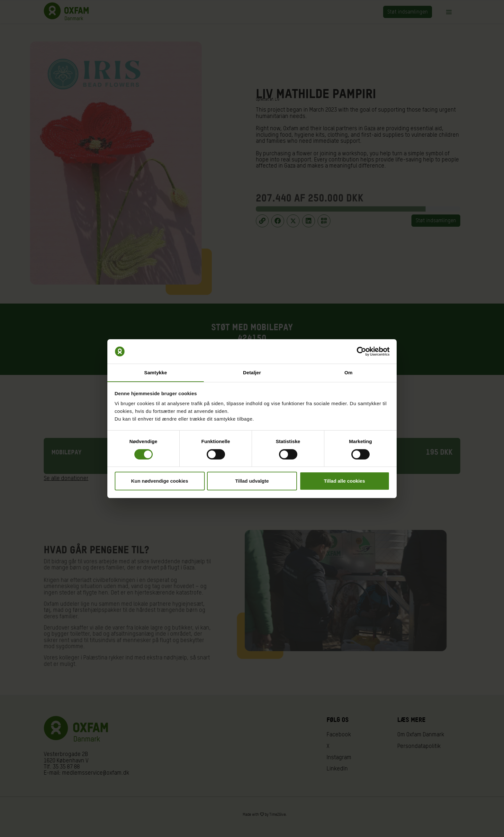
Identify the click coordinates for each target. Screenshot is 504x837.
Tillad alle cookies (344, 481)
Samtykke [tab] (156, 373)
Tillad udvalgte (252, 481)
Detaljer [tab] (252, 373)
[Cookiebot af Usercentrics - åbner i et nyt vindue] (361, 351)
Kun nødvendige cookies (160, 481)
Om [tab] (348, 373)
